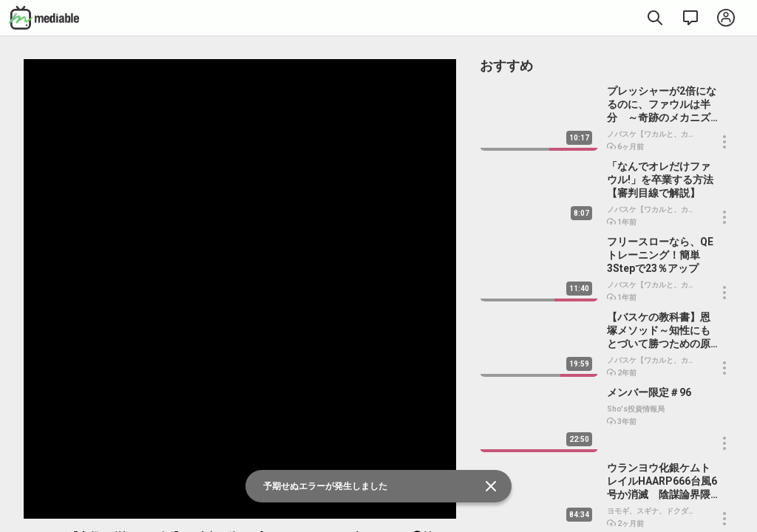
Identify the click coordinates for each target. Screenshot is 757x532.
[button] (724, 142)
